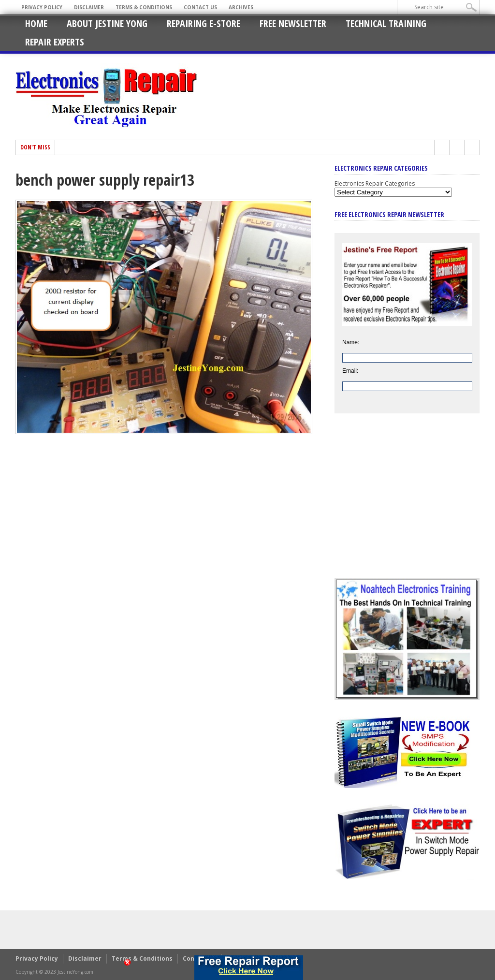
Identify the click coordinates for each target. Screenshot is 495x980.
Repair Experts (55, 42)
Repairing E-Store (204, 23)
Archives (241, 7)
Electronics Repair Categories (375, 183)
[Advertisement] (407, 503)
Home (36, 23)
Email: (350, 371)
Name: (351, 342)
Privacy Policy (42, 7)
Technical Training (386, 23)
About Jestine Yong (107, 23)
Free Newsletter (293, 23)
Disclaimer (89, 7)
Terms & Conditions (144, 7)
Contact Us (200, 7)
